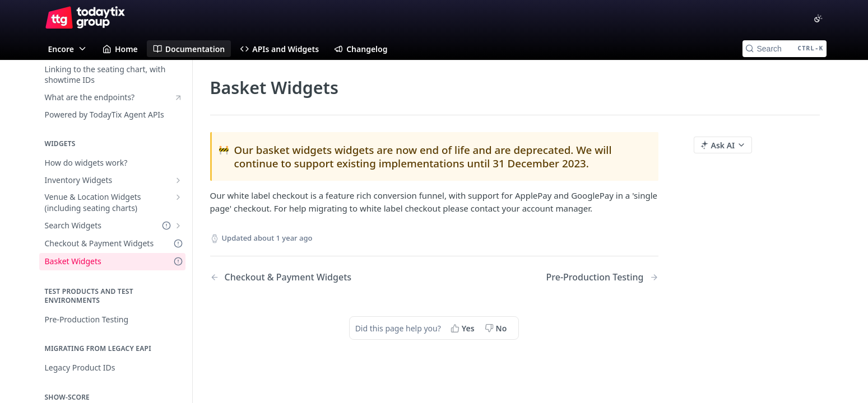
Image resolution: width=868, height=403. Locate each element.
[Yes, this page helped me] (464, 328)
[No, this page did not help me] (497, 328)
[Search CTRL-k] (785, 49)
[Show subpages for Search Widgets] (178, 226)
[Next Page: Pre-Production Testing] (602, 277)
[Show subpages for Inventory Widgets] (178, 180)
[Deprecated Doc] (166, 226)
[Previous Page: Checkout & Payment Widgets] (306, 277)
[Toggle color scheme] (818, 18)
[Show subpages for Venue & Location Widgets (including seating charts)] (178, 197)
